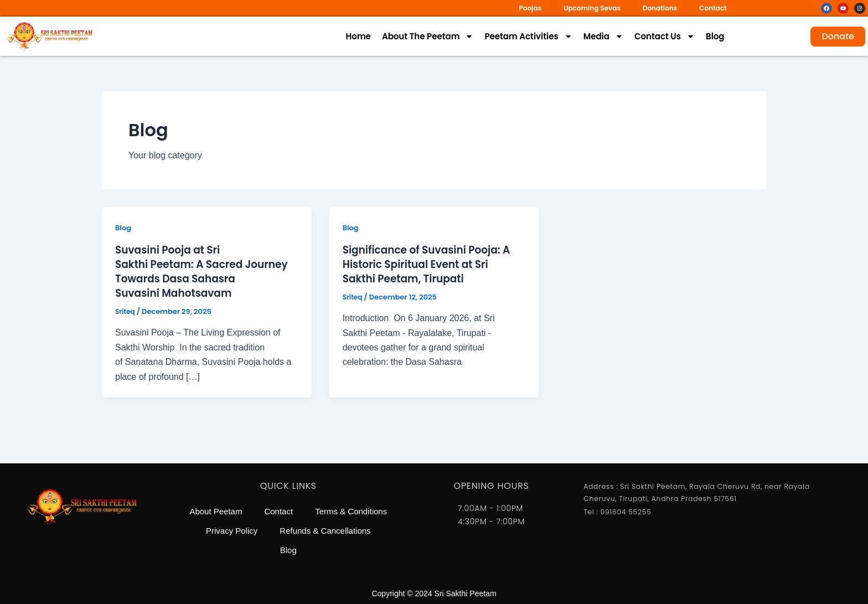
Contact (713, 8)
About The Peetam (428, 37)
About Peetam (262, 502)
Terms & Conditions (250, 527)
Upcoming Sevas (592, 8)
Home (358, 36)
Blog (715, 36)
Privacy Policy (338, 527)
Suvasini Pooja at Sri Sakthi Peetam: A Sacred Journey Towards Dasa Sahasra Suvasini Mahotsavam (204, 271)
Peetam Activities (528, 37)
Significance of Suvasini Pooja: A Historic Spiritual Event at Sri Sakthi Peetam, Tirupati (433, 264)
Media (603, 37)
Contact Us (665, 37)
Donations (660, 8)
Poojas (530, 8)
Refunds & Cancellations (268, 553)
